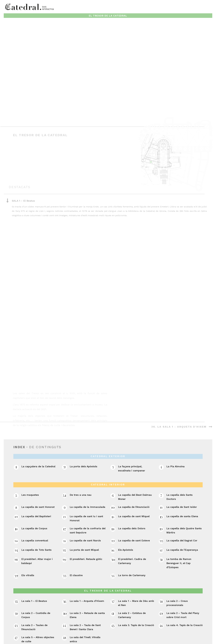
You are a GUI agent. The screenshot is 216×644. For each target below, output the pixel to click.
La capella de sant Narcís (85, 498)
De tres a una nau (81, 452)
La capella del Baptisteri (36, 473)
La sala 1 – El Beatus (34, 558)
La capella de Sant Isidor (182, 464)
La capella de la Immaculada (87, 464)
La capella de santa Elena (182, 473)
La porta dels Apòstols (83, 424)
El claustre (76, 532)
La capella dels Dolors (132, 485)
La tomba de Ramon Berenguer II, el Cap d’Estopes (179, 520)
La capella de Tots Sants (36, 507)
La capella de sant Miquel (134, 473)
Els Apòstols (126, 507)
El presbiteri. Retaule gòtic (86, 516)
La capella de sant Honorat (38, 464)
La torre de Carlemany (132, 532)
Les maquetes (30, 452)
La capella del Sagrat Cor (182, 498)
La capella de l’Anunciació (134, 464)
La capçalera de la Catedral (38, 424)
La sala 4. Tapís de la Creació (185, 582)
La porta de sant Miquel (84, 507)
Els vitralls (28, 532)
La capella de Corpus (34, 485)
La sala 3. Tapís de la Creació (136, 582)
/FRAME (133, 641)
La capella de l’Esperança (182, 507)
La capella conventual (35, 498)
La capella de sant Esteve (134, 498)
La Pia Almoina (175, 424)
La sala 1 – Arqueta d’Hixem (87, 558)
